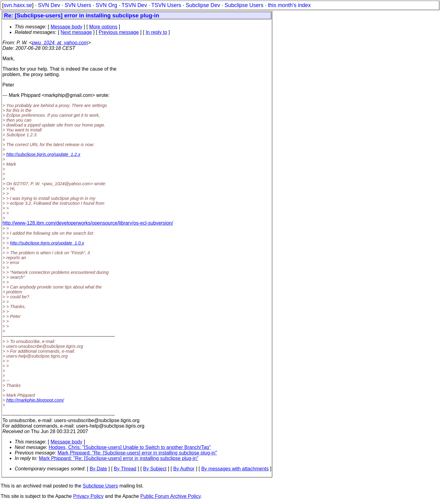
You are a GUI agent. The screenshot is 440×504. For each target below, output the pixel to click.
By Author (184, 469)
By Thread (125, 469)
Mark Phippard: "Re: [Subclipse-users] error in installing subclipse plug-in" (137, 453)
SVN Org (106, 5)
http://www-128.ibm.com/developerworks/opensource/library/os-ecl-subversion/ (88, 223)
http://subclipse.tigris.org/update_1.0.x (47, 243)
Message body (66, 27)
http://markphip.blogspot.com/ (35, 400)
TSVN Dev (134, 5)
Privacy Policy (88, 496)
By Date (98, 469)
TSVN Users (166, 5)
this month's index (289, 5)
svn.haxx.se (18, 5)
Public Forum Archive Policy (170, 496)
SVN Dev (49, 5)
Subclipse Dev (203, 5)
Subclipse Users (244, 5)
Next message (76, 32)
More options (103, 27)
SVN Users (78, 5)
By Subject (155, 469)
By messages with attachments (235, 469)
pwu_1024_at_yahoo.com (60, 43)
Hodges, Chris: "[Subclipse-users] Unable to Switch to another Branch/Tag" (130, 447)
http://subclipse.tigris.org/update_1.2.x (43, 154)
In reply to (156, 32)
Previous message (119, 32)
